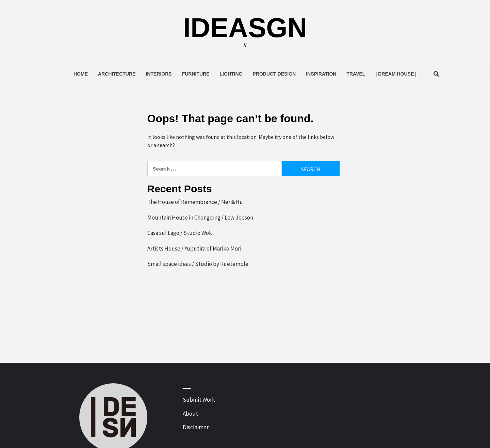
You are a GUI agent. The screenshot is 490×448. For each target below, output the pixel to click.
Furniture (196, 74)
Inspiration (321, 74)
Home (81, 74)
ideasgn (245, 28)
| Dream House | (396, 74)
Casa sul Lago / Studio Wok (180, 233)
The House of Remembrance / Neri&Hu (195, 202)
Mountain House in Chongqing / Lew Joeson (200, 218)
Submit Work (199, 400)
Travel (356, 74)
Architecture (117, 74)
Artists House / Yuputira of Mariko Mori (194, 249)
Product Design (274, 74)
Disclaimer (196, 427)
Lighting (231, 74)
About (190, 414)
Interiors (159, 74)
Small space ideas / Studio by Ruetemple (198, 264)
